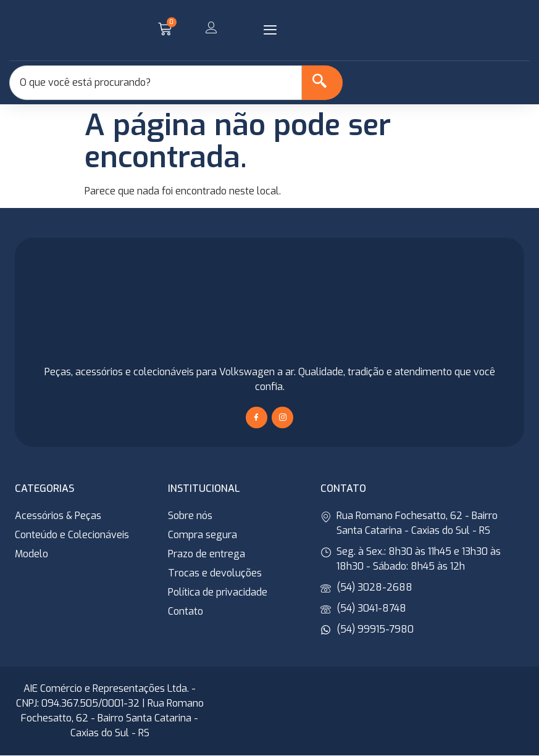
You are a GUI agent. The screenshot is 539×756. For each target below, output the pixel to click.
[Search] (320, 83)
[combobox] (154, 83)
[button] (270, 30)
